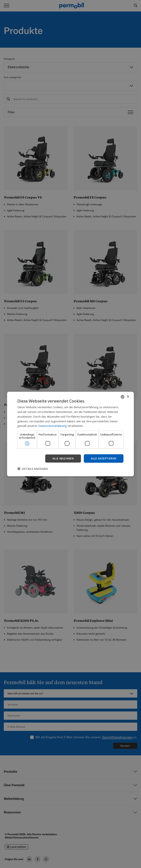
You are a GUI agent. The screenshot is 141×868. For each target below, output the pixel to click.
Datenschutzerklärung (52, 426)
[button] (33, 468)
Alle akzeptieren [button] (104, 458)
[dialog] (70, 434)
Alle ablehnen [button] (63, 458)
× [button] (128, 397)
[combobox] (123, 397)
